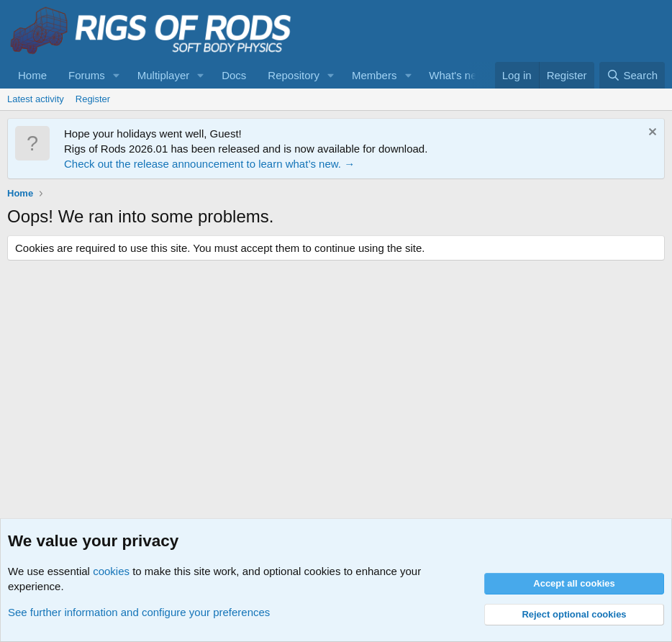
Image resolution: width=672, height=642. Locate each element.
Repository (294, 75)
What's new (457, 75)
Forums (87, 75)
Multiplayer (164, 75)
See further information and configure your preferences (139, 612)
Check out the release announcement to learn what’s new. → (209, 164)
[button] (117, 75)
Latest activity (36, 99)
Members (374, 75)
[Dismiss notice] (651, 134)
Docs (234, 75)
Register (93, 99)
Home (32, 75)
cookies (111, 571)
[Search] (632, 75)
